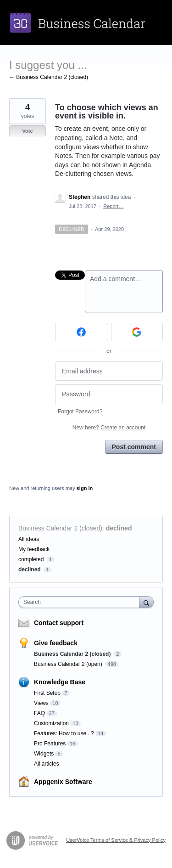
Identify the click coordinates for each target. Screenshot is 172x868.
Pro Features (50, 744)
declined (119, 528)
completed (31, 559)
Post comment (134, 447)
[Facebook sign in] (81, 332)
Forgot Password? (80, 411)
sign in (85, 488)
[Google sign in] (137, 332)
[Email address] (109, 371)
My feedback (34, 549)
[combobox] (81, 602)
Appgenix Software (63, 782)
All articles (47, 764)
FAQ (39, 713)
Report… (113, 206)
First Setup (47, 693)
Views (41, 703)
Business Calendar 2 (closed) (60, 528)
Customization (51, 723)
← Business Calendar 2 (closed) (49, 77)
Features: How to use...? (64, 733)
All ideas (29, 539)
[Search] (146, 602)
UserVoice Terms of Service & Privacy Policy (116, 840)
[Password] (109, 394)
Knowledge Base (60, 682)
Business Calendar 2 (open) (69, 664)
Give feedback (56, 643)
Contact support (59, 623)
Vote (27, 131)
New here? (109, 428)
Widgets (44, 754)
